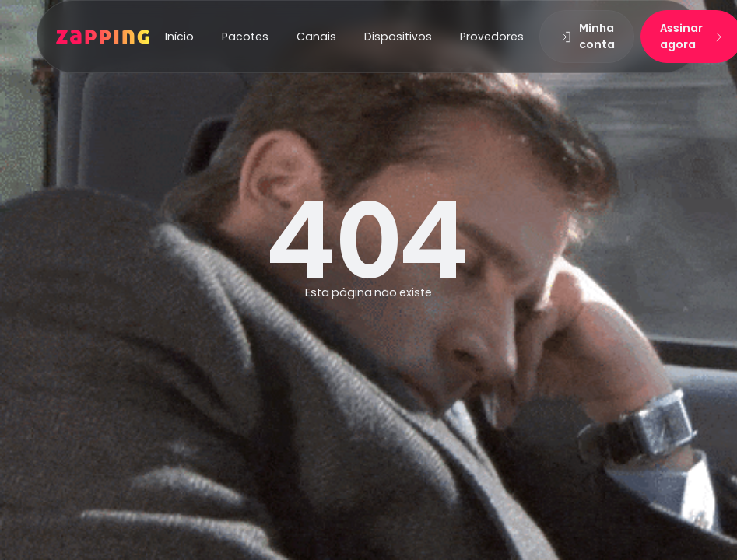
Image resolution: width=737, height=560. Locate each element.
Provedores (492, 37)
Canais (316, 37)
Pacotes (245, 37)
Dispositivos (398, 37)
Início (179, 37)
